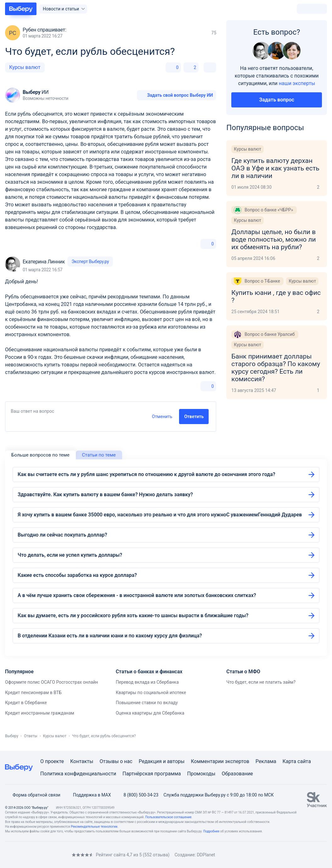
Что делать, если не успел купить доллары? (70, 555)
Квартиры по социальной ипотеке (151, 693)
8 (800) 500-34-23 (137, 795)
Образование (237, 774)
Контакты (82, 761)
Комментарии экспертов (220, 761)
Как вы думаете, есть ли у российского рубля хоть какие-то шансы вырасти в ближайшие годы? (133, 615)
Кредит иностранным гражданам (40, 713)
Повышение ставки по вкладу (147, 703)
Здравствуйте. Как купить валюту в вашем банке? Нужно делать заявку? (105, 494)
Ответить (194, 417)
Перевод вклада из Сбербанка (147, 682)
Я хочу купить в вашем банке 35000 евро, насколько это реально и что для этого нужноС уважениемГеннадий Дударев (160, 515)
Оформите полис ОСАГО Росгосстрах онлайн (51, 682)
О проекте (52, 761)
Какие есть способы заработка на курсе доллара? (77, 575)
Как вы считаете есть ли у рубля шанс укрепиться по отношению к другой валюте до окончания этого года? (146, 474)
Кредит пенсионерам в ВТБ (33, 693)
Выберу (12, 736)
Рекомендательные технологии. (95, 827)
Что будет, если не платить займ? (261, 682)
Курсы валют (25, 67)
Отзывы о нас (116, 761)
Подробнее (211, 831)
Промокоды (201, 774)
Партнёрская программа (152, 774)
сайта (304, 761)
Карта (290, 761)
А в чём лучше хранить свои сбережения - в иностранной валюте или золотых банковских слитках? (137, 595)
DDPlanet (206, 855)
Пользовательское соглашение (168, 817)
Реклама (266, 761)
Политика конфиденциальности (78, 774)
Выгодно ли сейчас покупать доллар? (62, 535)
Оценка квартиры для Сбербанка (150, 713)
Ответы (31, 736)
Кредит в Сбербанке (26, 703)
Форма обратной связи (33, 795)
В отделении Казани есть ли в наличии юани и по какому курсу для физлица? (110, 636)
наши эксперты (297, 83)
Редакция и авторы (162, 761)
